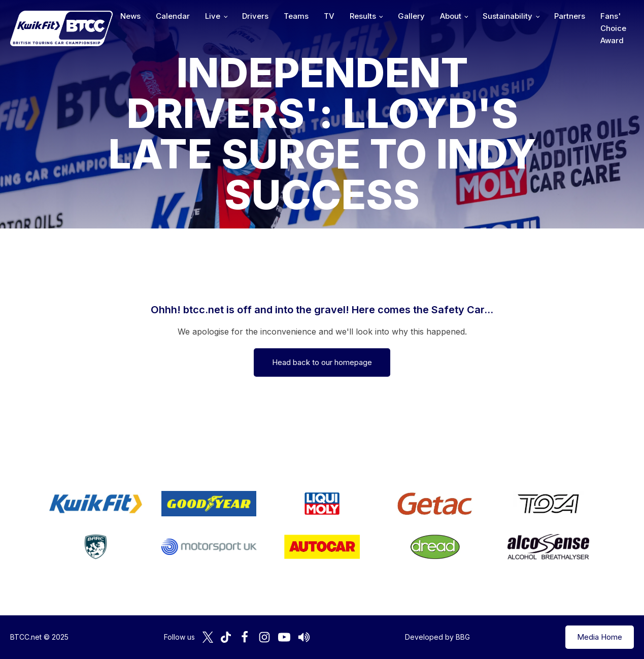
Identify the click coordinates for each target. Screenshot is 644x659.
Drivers (255, 16)
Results (363, 16)
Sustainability (507, 16)
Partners (570, 16)
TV (329, 16)
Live (213, 16)
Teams (296, 16)
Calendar (173, 16)
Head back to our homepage (322, 362)
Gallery (411, 16)
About (451, 16)
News (130, 16)
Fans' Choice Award (613, 28)
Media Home (600, 637)
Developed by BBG (437, 637)
